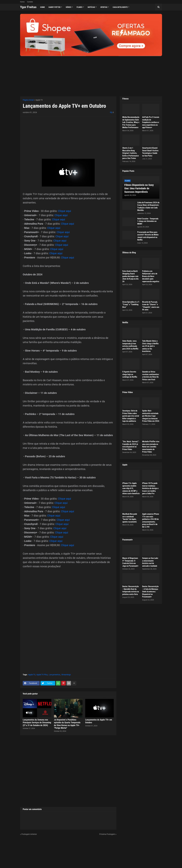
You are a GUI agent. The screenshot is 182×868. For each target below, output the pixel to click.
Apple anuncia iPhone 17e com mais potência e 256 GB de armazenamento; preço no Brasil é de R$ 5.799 (151, 520)
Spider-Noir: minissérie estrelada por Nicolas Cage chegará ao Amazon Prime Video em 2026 (151, 416)
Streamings (66, 675)
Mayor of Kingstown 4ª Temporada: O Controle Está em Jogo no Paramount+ (130, 562)
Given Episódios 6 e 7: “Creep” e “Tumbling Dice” (131, 305)
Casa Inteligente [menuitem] (120, 7)
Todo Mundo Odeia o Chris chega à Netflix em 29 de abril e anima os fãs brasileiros (150, 346)
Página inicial (28, 100)
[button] (159, 7)
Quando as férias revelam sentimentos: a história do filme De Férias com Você (151, 376)
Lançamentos (54, 675)
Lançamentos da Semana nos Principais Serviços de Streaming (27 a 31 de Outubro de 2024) (37, 723)
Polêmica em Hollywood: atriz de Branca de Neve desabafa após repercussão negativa (151, 276)
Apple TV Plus (42, 675)
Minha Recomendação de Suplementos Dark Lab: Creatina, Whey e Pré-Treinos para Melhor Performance (131, 122)
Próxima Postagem (107, 834)
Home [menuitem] (43, 7)
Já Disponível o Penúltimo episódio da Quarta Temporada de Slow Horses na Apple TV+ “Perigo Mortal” (67, 724)
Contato (30, 2)
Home (22, 2)
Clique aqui (64, 211)
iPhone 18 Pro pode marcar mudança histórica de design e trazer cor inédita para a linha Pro (150, 488)
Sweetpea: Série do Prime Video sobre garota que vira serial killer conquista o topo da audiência (131, 416)
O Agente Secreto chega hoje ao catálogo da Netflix (130, 374)
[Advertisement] (91, 75)
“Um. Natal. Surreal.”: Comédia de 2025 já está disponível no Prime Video (131, 445)
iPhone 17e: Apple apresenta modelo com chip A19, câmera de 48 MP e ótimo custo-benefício (131, 488)
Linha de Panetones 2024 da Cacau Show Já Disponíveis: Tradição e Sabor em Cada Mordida (148, 206)
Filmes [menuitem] (79, 7)
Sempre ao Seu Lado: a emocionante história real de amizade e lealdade (150, 562)
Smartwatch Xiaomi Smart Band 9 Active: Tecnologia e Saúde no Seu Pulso (150, 152)
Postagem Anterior (29, 834)
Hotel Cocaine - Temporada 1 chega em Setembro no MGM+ (148, 221)
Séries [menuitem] (69, 7)
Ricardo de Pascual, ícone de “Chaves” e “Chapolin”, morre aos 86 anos (151, 306)
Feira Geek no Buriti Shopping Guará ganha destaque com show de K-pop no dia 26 (130, 276)
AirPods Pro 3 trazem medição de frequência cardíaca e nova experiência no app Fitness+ (151, 122)
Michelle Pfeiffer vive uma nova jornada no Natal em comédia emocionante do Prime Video (151, 447)
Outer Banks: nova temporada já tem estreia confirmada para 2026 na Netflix (130, 345)
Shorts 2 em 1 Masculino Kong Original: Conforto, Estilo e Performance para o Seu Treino (131, 153)
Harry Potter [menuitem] (54, 7)
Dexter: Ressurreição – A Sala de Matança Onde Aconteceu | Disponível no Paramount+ (150, 592)
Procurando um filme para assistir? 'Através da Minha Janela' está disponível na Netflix (148, 236)
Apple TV (39, 100)
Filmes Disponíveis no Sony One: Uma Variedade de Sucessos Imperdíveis (139, 188)
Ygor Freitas (28, 7)
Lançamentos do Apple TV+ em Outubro (99, 721)
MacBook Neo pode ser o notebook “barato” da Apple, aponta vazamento (130, 518)
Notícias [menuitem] (91, 7)
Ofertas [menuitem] (104, 7)
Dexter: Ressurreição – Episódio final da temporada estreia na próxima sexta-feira (131, 590)
